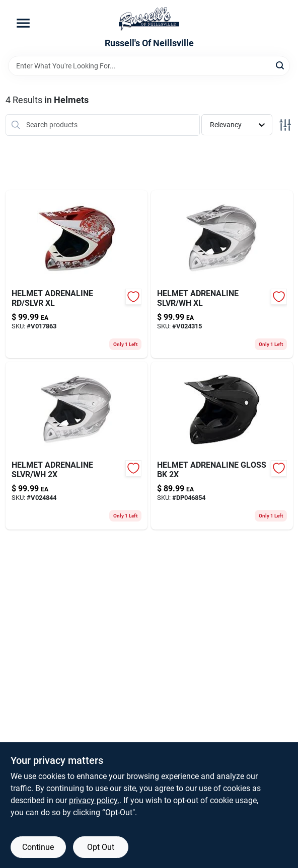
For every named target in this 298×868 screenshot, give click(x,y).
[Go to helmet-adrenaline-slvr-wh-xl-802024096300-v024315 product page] (222, 274)
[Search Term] (149, 66)
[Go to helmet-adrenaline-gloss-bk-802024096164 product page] (222, 446)
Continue (38, 847)
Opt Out (101, 847)
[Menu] (23, 23)
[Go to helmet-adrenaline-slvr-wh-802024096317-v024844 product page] (77, 446)
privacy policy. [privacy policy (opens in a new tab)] (94, 800)
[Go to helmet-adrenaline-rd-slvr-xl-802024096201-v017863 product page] (77, 274)
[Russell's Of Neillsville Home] (149, 19)
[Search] (281, 65)
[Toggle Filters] (285, 125)
